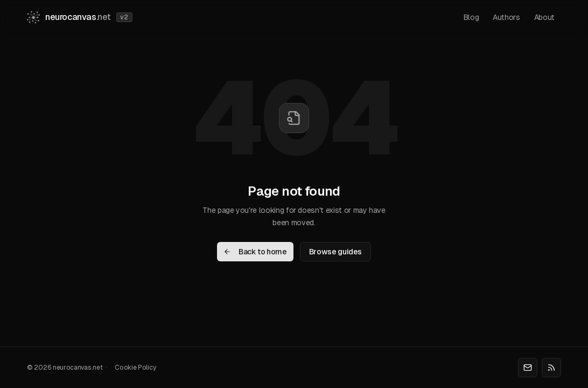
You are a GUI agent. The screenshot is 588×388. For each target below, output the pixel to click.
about (544, 17)
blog (471, 17)
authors (506, 17)
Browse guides (335, 252)
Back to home (255, 252)
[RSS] (551, 368)
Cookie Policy (135, 368)
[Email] (528, 368)
